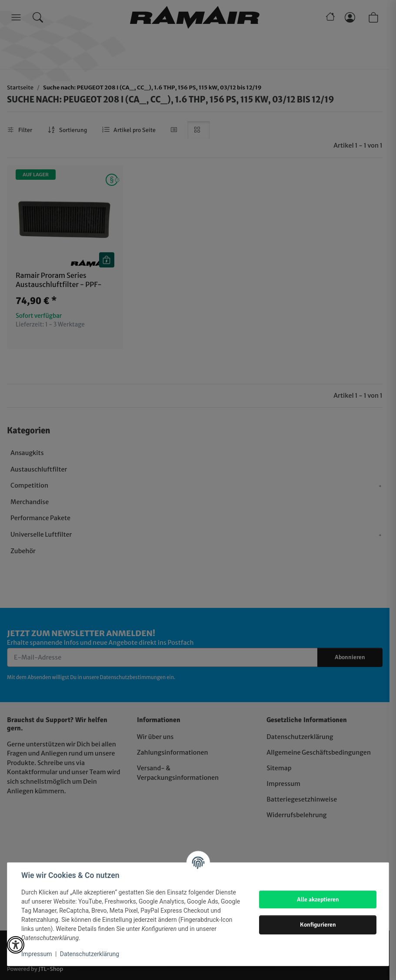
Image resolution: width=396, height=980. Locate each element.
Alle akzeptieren (318, 899)
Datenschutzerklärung (90, 954)
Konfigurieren (318, 924)
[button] (16, 945)
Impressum (37, 954)
